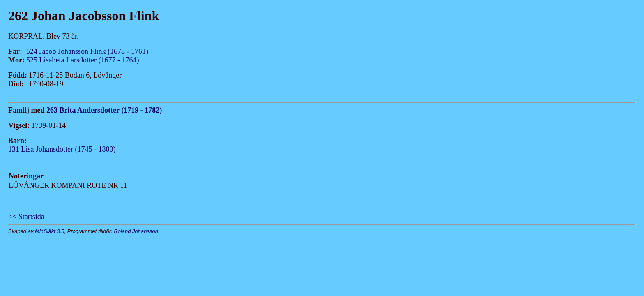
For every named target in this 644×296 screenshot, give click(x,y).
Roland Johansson (136, 231)
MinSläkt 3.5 (50, 231)
